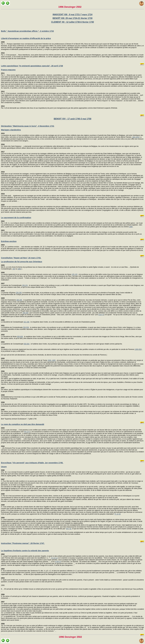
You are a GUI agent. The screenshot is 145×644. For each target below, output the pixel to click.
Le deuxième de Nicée (9, 336)
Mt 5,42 (69, 529)
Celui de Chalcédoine (9, 299)
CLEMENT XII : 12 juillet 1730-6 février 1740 (72, 22)
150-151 (25, 285)
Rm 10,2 (27, 432)
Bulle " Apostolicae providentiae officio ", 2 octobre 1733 (27, 31)
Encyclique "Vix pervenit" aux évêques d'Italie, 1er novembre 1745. (32, 463)
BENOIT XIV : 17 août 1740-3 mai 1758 (72, 119)
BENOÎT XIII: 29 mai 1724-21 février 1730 (72, 18)
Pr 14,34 (118, 514)
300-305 (19, 300)
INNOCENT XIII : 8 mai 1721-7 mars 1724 (72, 15)
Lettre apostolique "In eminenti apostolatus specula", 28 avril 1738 (32, 66)
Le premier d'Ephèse (8, 292)
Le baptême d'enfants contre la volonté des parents (25, 551)
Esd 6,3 (101, 315)
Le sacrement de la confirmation (16, 218)
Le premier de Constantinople (12, 284)
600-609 (20, 337)
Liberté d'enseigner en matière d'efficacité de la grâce (26, 38)
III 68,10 (58, 562)
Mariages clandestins (11, 130)
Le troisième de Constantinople (12, 327)
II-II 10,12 (54, 558)
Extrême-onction (9, 241)
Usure (4, 467)
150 (14, 269)
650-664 (27, 344)
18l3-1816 (136, 137)
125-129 (74, 274)
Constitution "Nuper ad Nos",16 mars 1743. (21, 258)
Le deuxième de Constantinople (12, 321)
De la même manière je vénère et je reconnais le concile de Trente (24, 359)
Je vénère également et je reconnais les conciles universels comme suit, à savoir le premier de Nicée (36, 273)
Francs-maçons (8, 70)
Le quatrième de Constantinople (12, 343)
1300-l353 (138, 349)
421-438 (26, 322)
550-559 (26, 327)
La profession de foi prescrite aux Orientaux (22, 262)
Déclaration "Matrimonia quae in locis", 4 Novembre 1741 (28, 126)
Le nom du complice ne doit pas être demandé (23, 424)
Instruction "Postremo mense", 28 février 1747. (23, 543)
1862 (19, 269)
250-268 (19, 293)
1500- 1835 (52, 360)
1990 (131, 227)
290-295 (25, 313)
